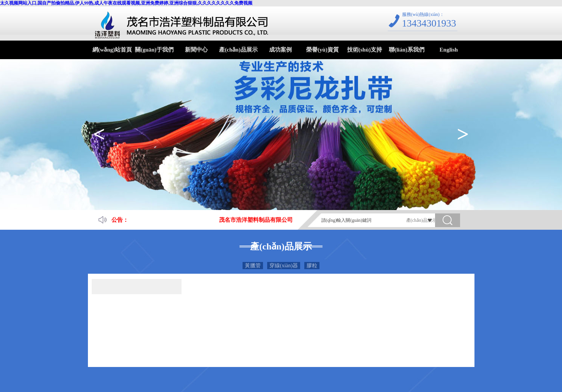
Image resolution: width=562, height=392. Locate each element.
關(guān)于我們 (154, 50)
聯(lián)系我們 (407, 50)
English (449, 50)
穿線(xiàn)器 (284, 266)
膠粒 (312, 266)
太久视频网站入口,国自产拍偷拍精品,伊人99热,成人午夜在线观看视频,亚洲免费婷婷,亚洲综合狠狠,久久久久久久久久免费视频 (126, 3)
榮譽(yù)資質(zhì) (322, 53)
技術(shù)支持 (365, 50)
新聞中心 (196, 50)
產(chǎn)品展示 (238, 50)
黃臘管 (253, 266)
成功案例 (280, 50)
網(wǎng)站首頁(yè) (112, 53)
